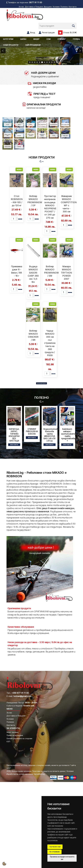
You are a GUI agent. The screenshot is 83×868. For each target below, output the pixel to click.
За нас (21, 7)
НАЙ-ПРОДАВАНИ (33, 45)
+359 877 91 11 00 (20, 693)
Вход (33, 33)
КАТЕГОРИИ (8, 39)
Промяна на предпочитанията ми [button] (62, 858)
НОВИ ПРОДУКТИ (11, 45)
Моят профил (12, 732)
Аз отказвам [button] (54, 852)
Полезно (64, 7)
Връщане (48, 7)
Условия (56, 7)
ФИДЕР (36, 39)
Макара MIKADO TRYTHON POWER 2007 (66, 273)
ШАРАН (23, 39)
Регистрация (48, 33)
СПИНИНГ (62, 39)
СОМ (48, 39)
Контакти (73, 7)
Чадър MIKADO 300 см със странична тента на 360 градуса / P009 (50, 343)
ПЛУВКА (76, 39)
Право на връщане (15, 735)
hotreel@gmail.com (22, 696)
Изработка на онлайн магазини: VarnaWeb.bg (26, 774)
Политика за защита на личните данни (49, 771)
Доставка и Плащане (34, 7)
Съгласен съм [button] (55, 847)
